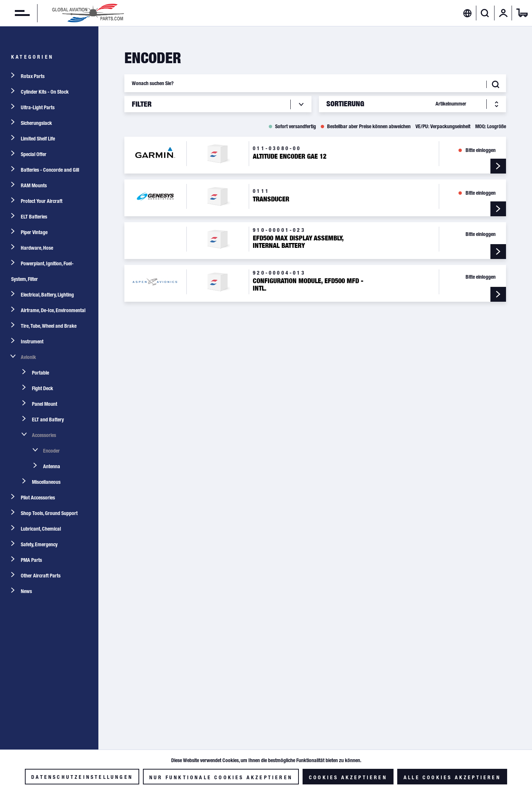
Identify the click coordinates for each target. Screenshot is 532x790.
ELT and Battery (48, 420)
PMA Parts (31, 560)
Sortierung (345, 104)
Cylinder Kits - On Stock (45, 92)
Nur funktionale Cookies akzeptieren (221, 777)
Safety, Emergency (39, 544)
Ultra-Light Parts (38, 107)
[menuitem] (15, 13)
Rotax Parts (33, 76)
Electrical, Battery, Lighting (47, 295)
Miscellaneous (46, 482)
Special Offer (34, 154)
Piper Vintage (34, 232)
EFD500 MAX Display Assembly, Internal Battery (298, 242)
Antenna (52, 466)
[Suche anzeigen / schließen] (485, 13)
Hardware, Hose (37, 248)
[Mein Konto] (503, 13)
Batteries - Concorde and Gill (50, 170)
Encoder (51, 451)
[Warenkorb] (522, 13)
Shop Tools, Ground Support (49, 513)
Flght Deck (43, 388)
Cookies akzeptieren (348, 777)
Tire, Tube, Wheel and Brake (49, 326)
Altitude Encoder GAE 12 (290, 156)
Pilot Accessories (38, 498)
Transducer (271, 199)
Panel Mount (45, 404)
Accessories (44, 435)
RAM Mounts (34, 185)
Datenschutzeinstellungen (82, 777)
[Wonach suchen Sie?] (315, 83)
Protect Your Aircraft (42, 201)
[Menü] (15, 13)
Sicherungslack (36, 123)
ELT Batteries (34, 217)
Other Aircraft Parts (41, 576)
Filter (142, 104)
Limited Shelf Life (38, 139)
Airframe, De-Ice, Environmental (53, 310)
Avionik (28, 357)
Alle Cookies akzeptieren (452, 777)
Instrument (32, 341)
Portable (40, 373)
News (26, 591)
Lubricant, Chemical (41, 529)
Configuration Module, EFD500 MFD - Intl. (308, 285)
